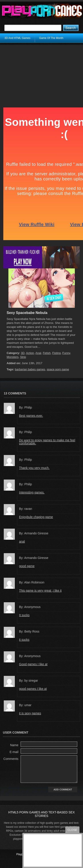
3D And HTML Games (17, 38)
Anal (38, 353)
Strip (23, 357)
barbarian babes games (30, 369)
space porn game (58, 369)
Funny (66, 353)
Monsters (13, 357)
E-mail (14, 752)
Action (30, 353)
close (72, 830)
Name (14, 745)
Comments (11, 759)
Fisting (56, 353)
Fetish (47, 353)
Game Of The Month (51, 38)
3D (23, 353)
